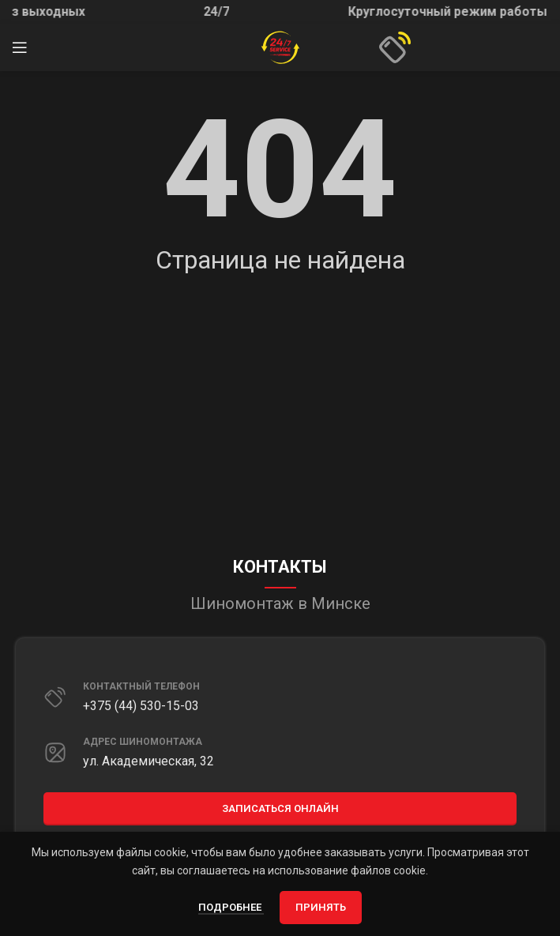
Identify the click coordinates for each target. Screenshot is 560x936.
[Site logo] (280, 47)
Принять (321, 907)
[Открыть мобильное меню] (20, 47)
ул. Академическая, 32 (148, 761)
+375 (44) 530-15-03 (141, 706)
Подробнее (231, 907)
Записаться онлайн (280, 808)
